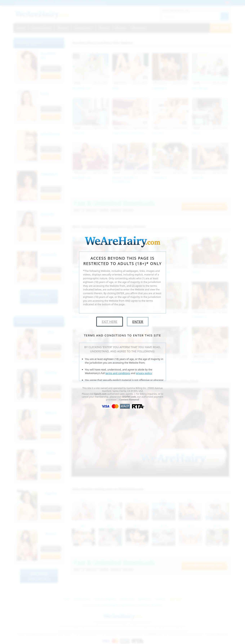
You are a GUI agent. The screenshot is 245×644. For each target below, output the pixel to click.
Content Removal (129, 400)
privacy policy (144, 373)
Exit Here (110, 322)
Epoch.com (100, 394)
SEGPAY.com (129, 397)
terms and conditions (118, 373)
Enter (138, 322)
